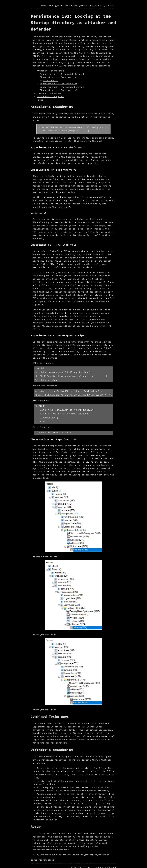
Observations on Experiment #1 (59, 77)
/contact (109, 6)
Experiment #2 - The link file (59, 84)
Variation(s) (51, 80)
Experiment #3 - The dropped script (62, 87)
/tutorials (71, 6)
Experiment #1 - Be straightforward (62, 74)
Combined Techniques (49, 93)
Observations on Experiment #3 (59, 90)
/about (99, 6)
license (99, 864)
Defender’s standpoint (50, 96)
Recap (40, 100)
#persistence (46, 856)
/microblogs (86, 6)
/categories (56, 6)
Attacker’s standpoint (50, 71)
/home (44, 6)
